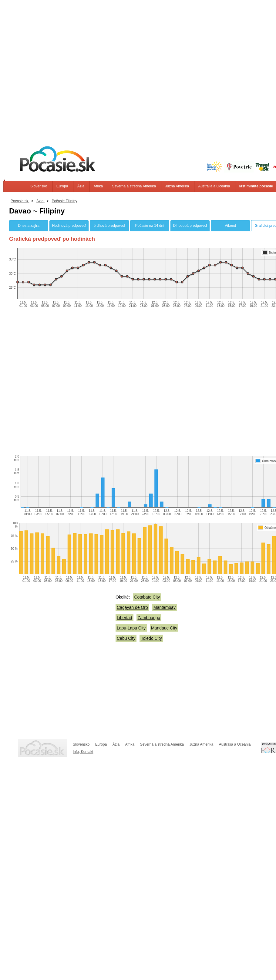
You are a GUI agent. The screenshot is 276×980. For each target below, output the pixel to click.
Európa (62, 186)
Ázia (81, 186)
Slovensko (39, 186)
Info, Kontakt (83, 752)
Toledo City (151, 638)
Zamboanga (149, 618)
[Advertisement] (68, 68)
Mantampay (165, 607)
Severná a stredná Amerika (134, 186)
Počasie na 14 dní (150, 226)
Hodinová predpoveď (69, 226)
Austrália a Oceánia (214, 186)
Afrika (98, 186)
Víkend (230, 226)
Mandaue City (164, 628)
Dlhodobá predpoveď (190, 226)
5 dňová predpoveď (109, 226)
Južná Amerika (177, 186)
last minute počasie (256, 186)
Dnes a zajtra (29, 226)
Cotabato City (147, 597)
